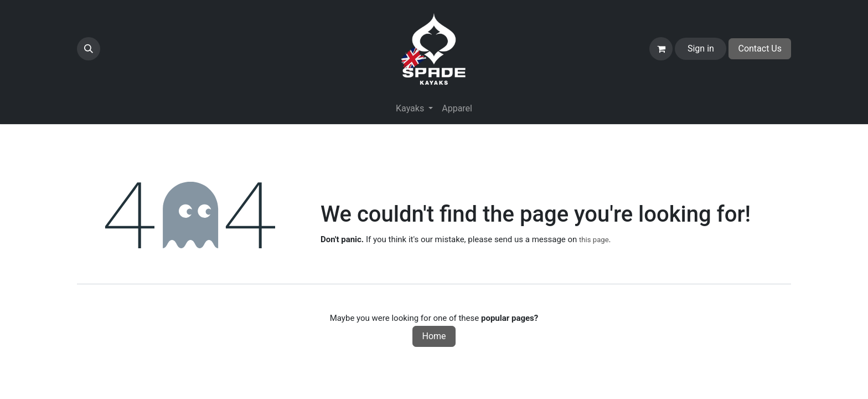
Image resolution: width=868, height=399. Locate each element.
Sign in (701, 48)
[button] (89, 49)
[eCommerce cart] (661, 49)
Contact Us (760, 48)
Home (434, 336)
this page (594, 240)
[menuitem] (457, 109)
